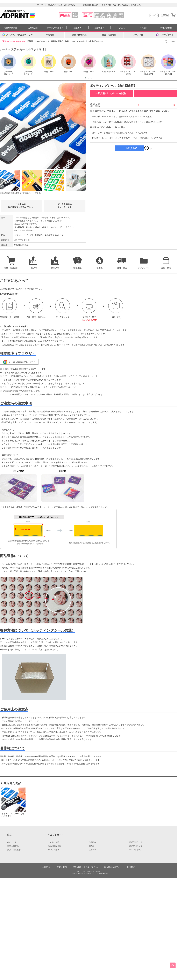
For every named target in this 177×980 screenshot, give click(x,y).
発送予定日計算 (136, 842)
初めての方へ (13, 842)
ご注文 (122, 28)
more (173, 41)
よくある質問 (54, 842)
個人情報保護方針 (112, 867)
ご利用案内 (33, 28)
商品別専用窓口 (11, 28)
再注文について (136, 846)
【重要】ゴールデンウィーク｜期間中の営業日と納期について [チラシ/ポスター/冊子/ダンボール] (65, 41)
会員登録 (165, 16)
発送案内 (77, 28)
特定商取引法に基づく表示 (85, 867)
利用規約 (131, 867)
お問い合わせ (166, 28)
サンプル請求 (54, 850)
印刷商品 (50, 35)
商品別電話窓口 (55, 846)
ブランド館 (138, 35)
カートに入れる (129, 148)
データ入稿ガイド (55, 28)
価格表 (91, 846)
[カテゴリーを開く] (17, 35)
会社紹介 (46, 867)
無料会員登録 (13, 846)
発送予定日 (99, 28)
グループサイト (165, 35)
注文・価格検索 (14, 850)
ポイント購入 (135, 850)
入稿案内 (92, 842)
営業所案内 (62, 867)
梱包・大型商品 (109, 35)
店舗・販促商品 (79, 35)
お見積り (144, 28)
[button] (86, 78)
